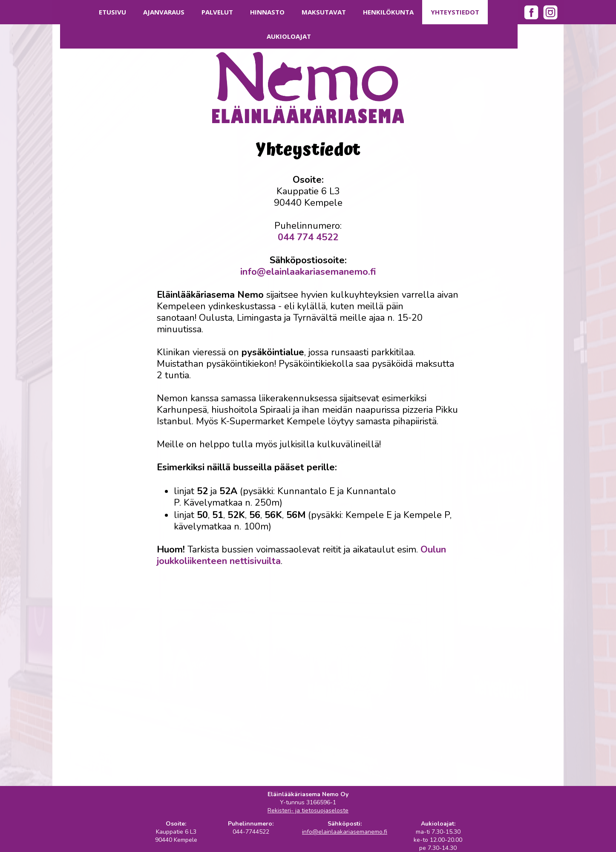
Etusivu (112, 12)
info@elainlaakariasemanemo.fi (308, 272)
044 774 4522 (308, 237)
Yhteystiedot (455, 12)
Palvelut (217, 12)
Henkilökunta (388, 12)
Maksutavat (324, 12)
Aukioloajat (289, 36)
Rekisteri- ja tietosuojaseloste (308, 810)
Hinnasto (267, 12)
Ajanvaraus (164, 12)
